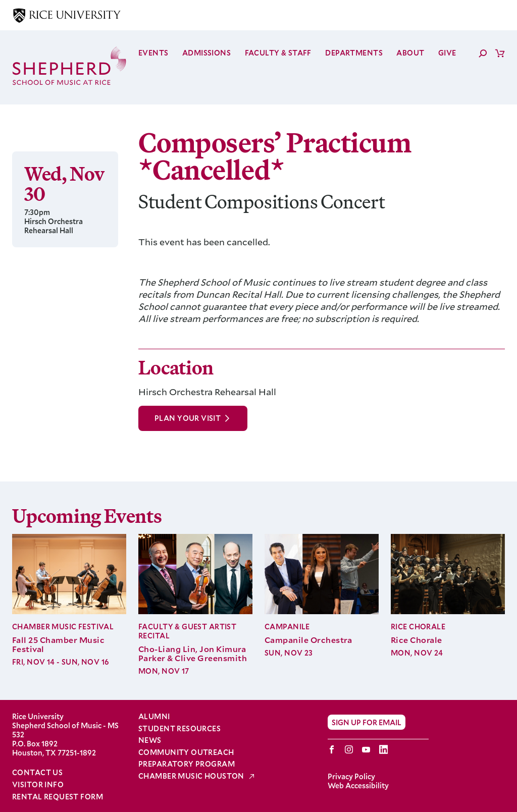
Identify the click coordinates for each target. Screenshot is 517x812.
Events (153, 53)
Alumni (154, 717)
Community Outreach (186, 752)
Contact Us (37, 772)
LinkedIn (383, 749)
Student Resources (179, 729)
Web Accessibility (358, 786)
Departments (354, 53)
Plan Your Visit (188, 418)
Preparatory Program (187, 764)
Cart (500, 53)
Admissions (206, 53)
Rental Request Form (58, 797)
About (410, 53)
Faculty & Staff (278, 53)
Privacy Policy (351, 776)
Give (447, 53)
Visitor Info (38, 784)
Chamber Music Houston (192, 776)
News (150, 740)
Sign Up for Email (367, 722)
